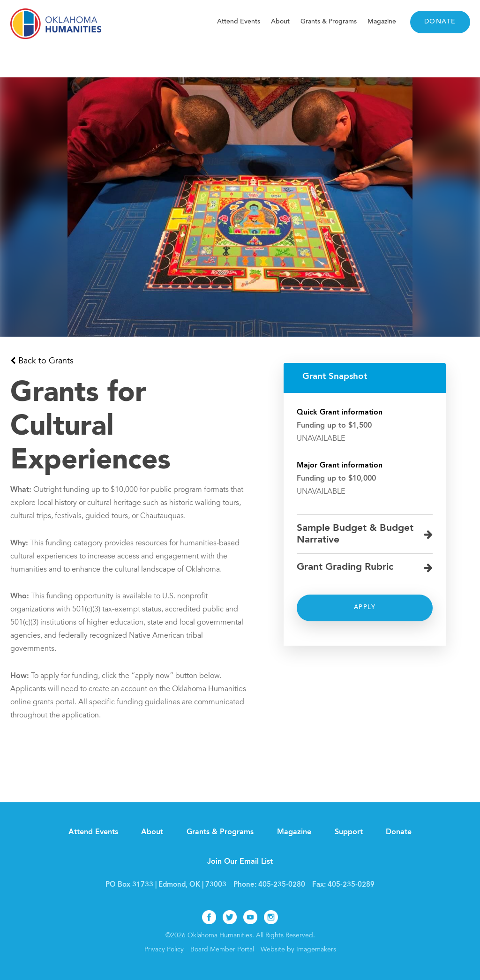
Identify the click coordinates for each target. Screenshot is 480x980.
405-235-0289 (351, 885)
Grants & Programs (329, 22)
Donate (440, 22)
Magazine (382, 22)
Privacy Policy (164, 950)
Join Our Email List (240, 862)
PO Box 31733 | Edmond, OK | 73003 (166, 885)
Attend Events (239, 22)
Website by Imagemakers (298, 950)
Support (349, 832)
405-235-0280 (282, 885)
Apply (365, 608)
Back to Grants (46, 362)
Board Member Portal (222, 950)
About (280, 22)
